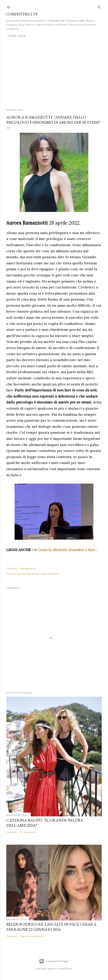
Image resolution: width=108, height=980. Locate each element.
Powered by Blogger (54, 961)
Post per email (28, 568)
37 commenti (28, 832)
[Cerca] (99, 6)
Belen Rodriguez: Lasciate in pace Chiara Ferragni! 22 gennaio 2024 (51, 927)
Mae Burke (66, 969)
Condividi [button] (12, 568)
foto (44, 574)
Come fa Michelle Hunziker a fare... (67, 550)
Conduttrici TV (22, 14)
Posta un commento (32, 936)
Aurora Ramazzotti (29, 574)
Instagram (53, 574)
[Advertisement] (54, 71)
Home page (17, 36)
